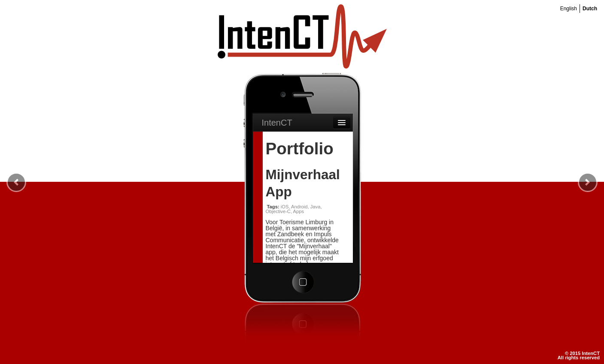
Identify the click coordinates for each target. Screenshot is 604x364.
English (569, 9)
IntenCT (277, 123)
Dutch (590, 9)
